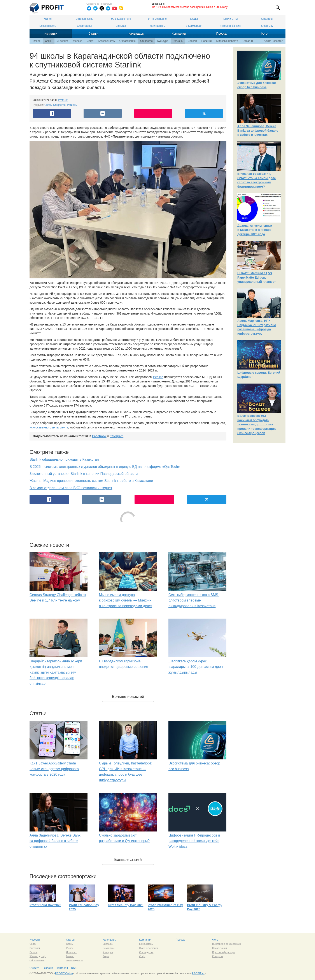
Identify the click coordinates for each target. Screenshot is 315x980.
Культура (163, 41)
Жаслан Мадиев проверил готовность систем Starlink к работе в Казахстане (91, 481)
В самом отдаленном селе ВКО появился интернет (71, 488)
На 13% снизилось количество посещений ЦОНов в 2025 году (190, 7)
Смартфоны (84, 26)
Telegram (117, 436)
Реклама (48, 968)
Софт (90, 41)
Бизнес (36, 41)
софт (44, 956)
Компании (179, 34)
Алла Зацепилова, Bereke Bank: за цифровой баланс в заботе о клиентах (55, 841)
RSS (74, 968)
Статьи (94, 34)
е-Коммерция (194, 26)
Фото (264, 34)
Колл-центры (157, 26)
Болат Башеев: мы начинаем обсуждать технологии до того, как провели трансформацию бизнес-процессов (257, 424)
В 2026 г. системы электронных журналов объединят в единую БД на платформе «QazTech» (105, 467)
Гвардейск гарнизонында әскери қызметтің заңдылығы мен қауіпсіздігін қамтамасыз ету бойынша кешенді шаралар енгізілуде (56, 672)
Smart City (267, 26)
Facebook (99, 436)
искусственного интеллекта (49, 427)
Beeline (158, 377)
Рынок (70, 948)
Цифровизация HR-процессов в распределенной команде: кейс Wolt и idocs (194, 841)
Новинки (207, 41)
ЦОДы (194, 19)
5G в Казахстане (121, 19)
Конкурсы (108, 952)
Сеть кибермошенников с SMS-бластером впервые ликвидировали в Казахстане (194, 600)
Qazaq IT (248, 41)
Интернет (63, 41)
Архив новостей (273, 41)
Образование (128, 41)
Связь (48, 41)
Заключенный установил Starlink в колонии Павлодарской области (84, 474)
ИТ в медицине (157, 19)
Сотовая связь (84, 19)
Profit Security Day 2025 (126, 905)
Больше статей (128, 860)
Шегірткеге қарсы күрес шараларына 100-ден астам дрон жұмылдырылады (196, 667)
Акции (106, 956)
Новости (51, 34)
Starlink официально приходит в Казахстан (64, 459)
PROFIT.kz (198, 973)
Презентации (220, 948)
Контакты (62, 968)
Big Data (121, 26)
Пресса (221, 34)
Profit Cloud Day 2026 (45, 905)
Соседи (192, 41)
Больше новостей (128, 697)
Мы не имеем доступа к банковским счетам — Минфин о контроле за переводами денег (126, 600)
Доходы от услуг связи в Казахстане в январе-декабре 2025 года (255, 230)
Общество (146, 41)
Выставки (108, 944)
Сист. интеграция (149, 948)
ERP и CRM (230, 19)
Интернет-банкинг (230, 26)
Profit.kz (63, 100)
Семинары (108, 948)
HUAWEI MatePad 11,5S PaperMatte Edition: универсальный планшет (256, 277)
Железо (78, 41)
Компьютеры (146, 944)
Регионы (178, 41)
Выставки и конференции (226, 944)
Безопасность (48, 26)
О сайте (34, 968)
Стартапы (267, 19)
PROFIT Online (64, 973)
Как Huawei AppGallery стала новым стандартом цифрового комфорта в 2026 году (54, 769)
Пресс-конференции (224, 952)
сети (151, 952)
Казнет (48, 19)
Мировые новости (227, 41)
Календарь (136, 34)
